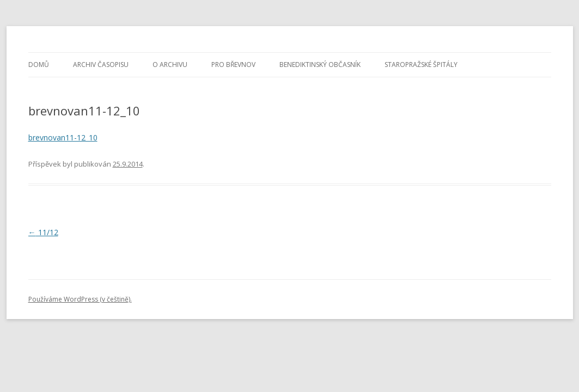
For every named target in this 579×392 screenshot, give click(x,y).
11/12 (43, 232)
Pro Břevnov (233, 65)
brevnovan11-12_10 (63, 137)
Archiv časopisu (101, 65)
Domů (39, 65)
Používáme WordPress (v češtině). (80, 299)
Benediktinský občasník (320, 65)
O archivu (170, 65)
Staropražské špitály (421, 65)
